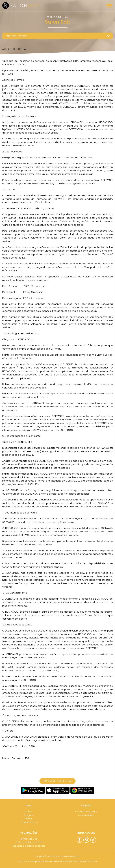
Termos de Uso (29, 839)
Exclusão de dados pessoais (29, 846)
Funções (29, 815)
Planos (29, 818)
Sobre (29, 811)
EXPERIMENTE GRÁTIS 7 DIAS (58, 781)
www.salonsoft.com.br (93, 100)
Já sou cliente (86, 815)
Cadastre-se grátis (86, 811)
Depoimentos (29, 822)
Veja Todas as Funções (16, 36)
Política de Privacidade (29, 842)
